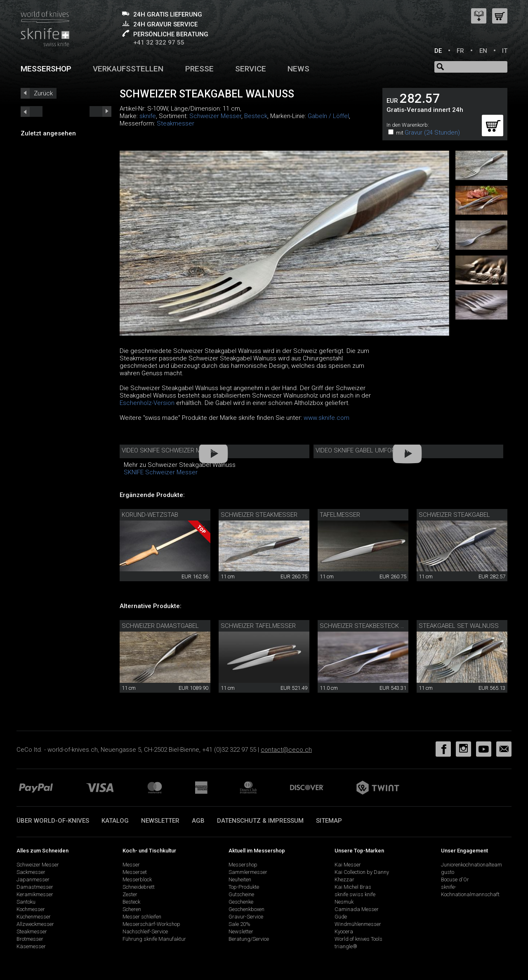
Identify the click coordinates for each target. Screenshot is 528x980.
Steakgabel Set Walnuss (459, 626)
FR (460, 51)
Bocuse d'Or (455, 879)
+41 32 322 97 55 (159, 43)
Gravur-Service (246, 917)
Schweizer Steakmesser (259, 515)
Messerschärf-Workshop (151, 924)
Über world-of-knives (53, 821)
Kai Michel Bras (353, 887)
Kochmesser (31, 909)
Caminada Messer (357, 909)
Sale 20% (239, 924)
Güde (341, 917)
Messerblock (137, 879)
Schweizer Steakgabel (454, 515)
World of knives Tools (358, 939)
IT (505, 51)
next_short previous (32, 111)
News (298, 69)
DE (438, 51)
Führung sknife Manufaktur (154, 939)
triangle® (346, 946)
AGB (198, 821)
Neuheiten (240, 879)
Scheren (132, 909)
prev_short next (100, 111)
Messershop (46, 69)
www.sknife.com (326, 418)
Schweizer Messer (215, 116)
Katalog (115, 821)
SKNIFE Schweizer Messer (161, 472)
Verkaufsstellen (128, 69)
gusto (448, 872)
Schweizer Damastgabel (160, 626)
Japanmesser (33, 879)
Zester (130, 894)
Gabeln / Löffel (328, 116)
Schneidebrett (139, 887)
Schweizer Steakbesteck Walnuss (375, 626)
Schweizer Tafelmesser (258, 626)
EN (483, 51)
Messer (131, 865)
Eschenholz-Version (147, 403)
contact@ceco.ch (286, 750)
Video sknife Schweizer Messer (171, 450)
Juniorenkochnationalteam (471, 865)
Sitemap (329, 821)
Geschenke (241, 902)
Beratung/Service (249, 939)
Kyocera (344, 931)
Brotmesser (30, 939)
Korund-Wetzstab (150, 515)
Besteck (256, 116)
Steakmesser (176, 123)
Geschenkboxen (246, 909)
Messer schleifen (142, 917)
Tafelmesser (340, 515)
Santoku (26, 902)
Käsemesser (31, 946)
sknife (148, 116)
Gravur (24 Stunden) (432, 133)
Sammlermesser (248, 872)
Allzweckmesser (35, 924)
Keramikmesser (35, 894)
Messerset (135, 872)
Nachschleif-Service (145, 931)
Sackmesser (31, 872)
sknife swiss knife (355, 894)
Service (251, 69)
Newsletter (160, 821)
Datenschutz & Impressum (260, 821)
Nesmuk (344, 902)
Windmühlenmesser (358, 924)
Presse (199, 69)
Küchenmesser (34, 917)
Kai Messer (348, 865)
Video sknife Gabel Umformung (364, 450)
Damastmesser (35, 887)
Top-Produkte (244, 887)
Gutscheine (241, 894)
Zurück (43, 93)
